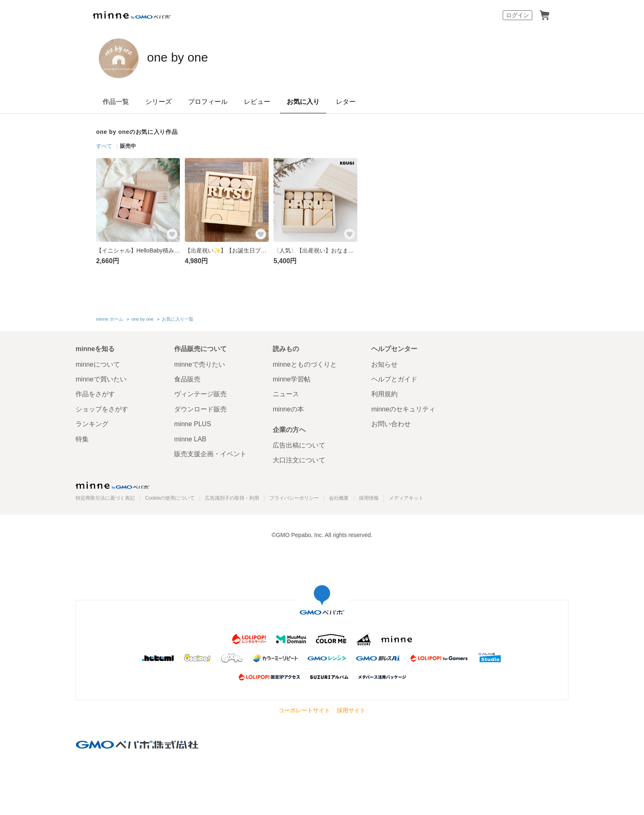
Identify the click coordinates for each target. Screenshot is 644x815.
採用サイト (351, 709)
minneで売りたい (200, 363)
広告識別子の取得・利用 (232, 497)
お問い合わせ (391, 423)
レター (346, 102)
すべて (104, 146)
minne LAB (190, 438)
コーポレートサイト (304, 709)
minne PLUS (193, 423)
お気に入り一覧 (178, 319)
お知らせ (384, 363)
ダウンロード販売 (200, 408)
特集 (82, 438)
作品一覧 (116, 102)
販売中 (128, 146)
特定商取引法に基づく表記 (105, 497)
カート (545, 15)
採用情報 (369, 497)
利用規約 (384, 393)
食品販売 (187, 378)
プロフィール (208, 102)
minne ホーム (110, 319)
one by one (188, 57)
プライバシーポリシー (294, 497)
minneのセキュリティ (403, 408)
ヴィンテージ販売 (200, 393)
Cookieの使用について (170, 497)
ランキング (92, 423)
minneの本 (288, 408)
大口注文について (299, 459)
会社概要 (339, 497)
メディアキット (406, 497)
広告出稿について (299, 444)
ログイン (517, 15)
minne (113, 484)
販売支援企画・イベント (210, 453)
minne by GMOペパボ (132, 15)
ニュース (286, 393)
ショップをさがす (102, 408)
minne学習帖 (292, 378)
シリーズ (159, 102)
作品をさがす (95, 393)
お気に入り (303, 102)
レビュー (257, 102)
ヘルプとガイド (394, 378)
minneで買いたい (101, 378)
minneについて (98, 363)
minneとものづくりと (305, 363)
